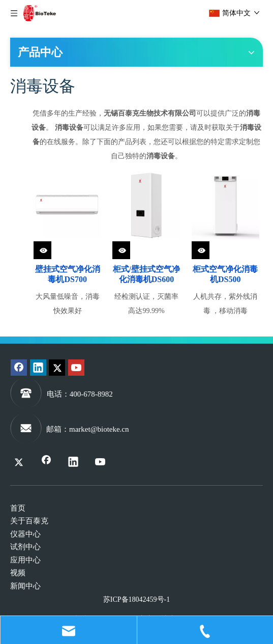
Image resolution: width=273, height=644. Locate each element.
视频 (18, 573)
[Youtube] (76, 368)
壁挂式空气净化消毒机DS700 (68, 274)
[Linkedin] (38, 368)
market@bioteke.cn (99, 429)
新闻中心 (25, 586)
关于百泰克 (29, 521)
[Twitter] (57, 368)
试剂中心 (25, 547)
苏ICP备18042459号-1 (136, 599)
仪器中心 (25, 534)
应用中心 (25, 560)
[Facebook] (19, 368)
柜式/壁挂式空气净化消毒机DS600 (146, 274)
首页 (18, 508)
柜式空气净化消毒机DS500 (225, 274)
